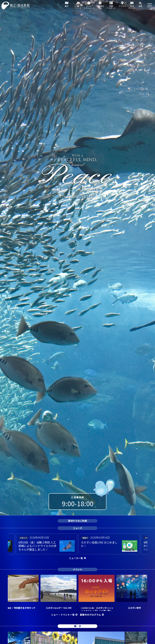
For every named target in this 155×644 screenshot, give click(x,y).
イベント (77, 569)
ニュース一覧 (76, 558)
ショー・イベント (78, 7)
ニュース (78, 528)
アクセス (122, 6)
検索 (140, 6)
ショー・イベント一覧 (63, 615)
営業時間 (79, 497)
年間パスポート (111, 7)
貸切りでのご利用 (77, 521)
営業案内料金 (100, 7)
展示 (67, 6)
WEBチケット (132, 7)
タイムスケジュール (89, 7)
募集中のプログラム (90, 615)
